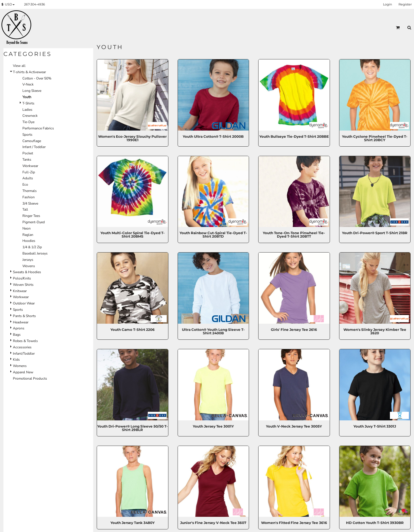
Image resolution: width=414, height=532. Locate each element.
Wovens (29, 266)
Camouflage (32, 141)
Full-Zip (29, 172)
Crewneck (30, 116)
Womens (20, 366)
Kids (16, 360)
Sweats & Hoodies (27, 272)
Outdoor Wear (24, 303)
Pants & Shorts (24, 316)
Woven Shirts (23, 285)
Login (387, 4)
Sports (27, 135)
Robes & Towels (25, 341)
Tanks (27, 160)
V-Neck (28, 84)
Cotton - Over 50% (37, 78)
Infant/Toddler (24, 354)
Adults (28, 178)
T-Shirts (28, 103)
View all (19, 66)
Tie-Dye (28, 122)
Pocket (28, 153)
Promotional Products (30, 378)
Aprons (19, 328)
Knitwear (20, 291)
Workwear (30, 166)
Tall (25, 209)
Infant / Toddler (34, 147)
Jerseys (28, 260)
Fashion (29, 197)
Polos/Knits (22, 278)
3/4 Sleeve (30, 203)
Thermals (30, 191)
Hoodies (29, 241)
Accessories (22, 347)
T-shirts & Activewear (29, 72)
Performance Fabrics (38, 128)
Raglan (28, 235)
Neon (27, 228)
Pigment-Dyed (34, 222)
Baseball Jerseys (35, 253)
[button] (9, 5)
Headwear (21, 322)
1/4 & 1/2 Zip (32, 247)
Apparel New (23, 372)
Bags (17, 335)
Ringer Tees (31, 216)
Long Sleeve (32, 91)
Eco (25, 185)
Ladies (27, 110)
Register (405, 4)
